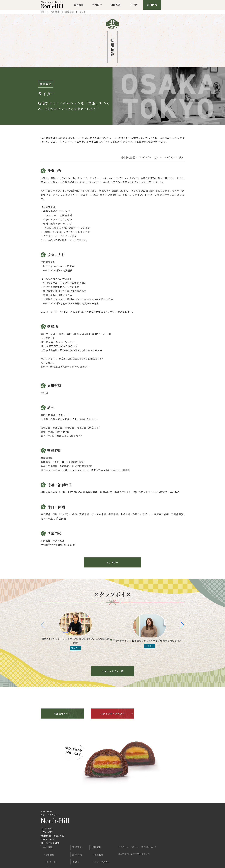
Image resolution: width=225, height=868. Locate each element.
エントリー (113, 564)
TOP (43, 14)
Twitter (164, 849)
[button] (182, 627)
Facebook (179, 849)
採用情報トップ (62, 715)
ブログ (134, 6)
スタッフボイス (132, 826)
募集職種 (69, 14)
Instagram (172, 849)
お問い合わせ (130, 842)
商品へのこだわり (89, 838)
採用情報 (152, 6)
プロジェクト (86, 844)
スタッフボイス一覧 (112, 673)
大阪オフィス (86, 826)
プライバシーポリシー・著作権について (165, 813)
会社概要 (84, 820)
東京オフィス (86, 832)
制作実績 (115, 6)
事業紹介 (97, 6)
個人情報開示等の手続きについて (162, 819)
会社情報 (79, 6)
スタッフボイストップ (113, 715)
